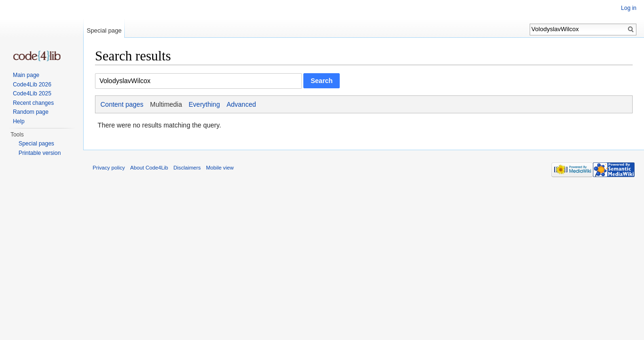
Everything (204, 104)
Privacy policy (109, 168)
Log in (629, 8)
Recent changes (33, 103)
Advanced (241, 104)
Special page (104, 30)
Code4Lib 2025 (32, 93)
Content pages (122, 104)
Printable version (39, 153)
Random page (30, 112)
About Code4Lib (149, 168)
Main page (26, 75)
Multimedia (166, 104)
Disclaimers (187, 168)
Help (19, 121)
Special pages (36, 144)
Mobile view (220, 168)
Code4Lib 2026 (32, 85)
